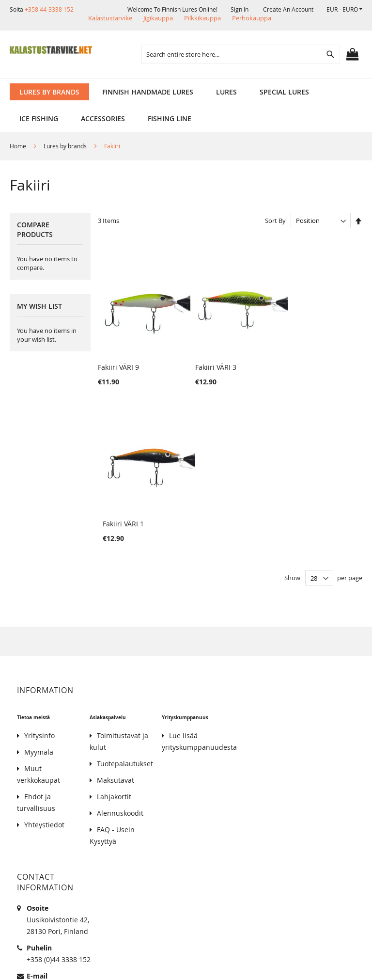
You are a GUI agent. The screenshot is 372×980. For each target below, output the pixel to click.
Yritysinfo (39, 570)
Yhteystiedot (44, 659)
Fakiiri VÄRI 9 (118, 358)
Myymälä (39, 586)
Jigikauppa (158, 18)
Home (19, 146)
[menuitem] (49, 92)
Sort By (275, 221)
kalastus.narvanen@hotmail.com (80, 822)
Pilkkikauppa (202, 18)
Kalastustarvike (110, 18)
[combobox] (241, 54)
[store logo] (51, 50)
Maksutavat (116, 614)
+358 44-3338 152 (49, 9)
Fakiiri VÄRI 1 (298, 358)
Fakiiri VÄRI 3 (209, 358)
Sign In (240, 9)
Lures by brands (66, 146)
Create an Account (288, 9)
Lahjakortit (114, 631)
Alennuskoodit (120, 647)
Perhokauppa (252, 18)
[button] (344, 9)
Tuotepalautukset (125, 598)
